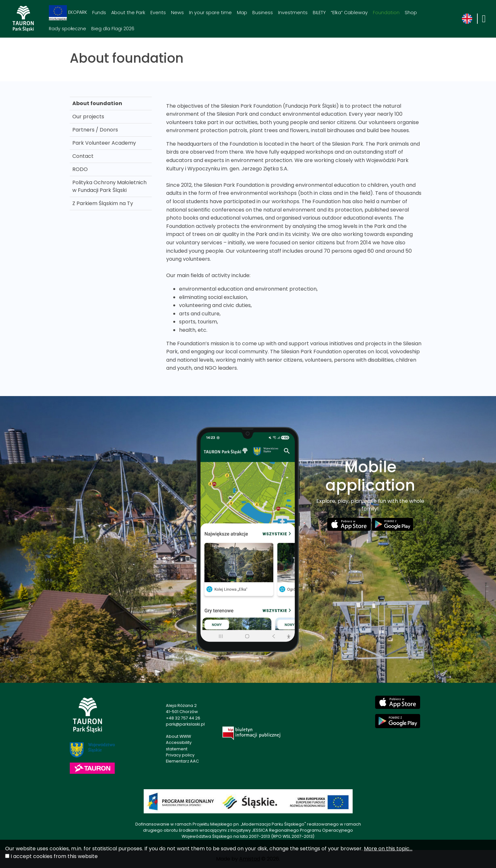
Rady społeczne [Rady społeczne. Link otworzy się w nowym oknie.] (68, 29)
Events (158, 13)
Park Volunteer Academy (104, 143)
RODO (80, 169)
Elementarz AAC (182, 761)
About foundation (97, 103)
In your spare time (210, 13)
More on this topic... (388, 849)
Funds (99, 13)
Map (242, 13)
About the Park (128, 13)
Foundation (386, 13)
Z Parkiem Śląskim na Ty (103, 203)
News (177, 13)
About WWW (178, 736)
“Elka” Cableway (349, 13)
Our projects (88, 117)
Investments (293, 13)
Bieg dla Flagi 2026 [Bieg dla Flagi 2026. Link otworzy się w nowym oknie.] (113, 29)
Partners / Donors (95, 130)
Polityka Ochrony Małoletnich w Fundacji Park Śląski (109, 186)
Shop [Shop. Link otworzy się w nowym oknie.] (411, 13)
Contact (83, 156)
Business (263, 13)
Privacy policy (180, 755)
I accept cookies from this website (54, 856)
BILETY (319, 13)
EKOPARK (68, 13)
